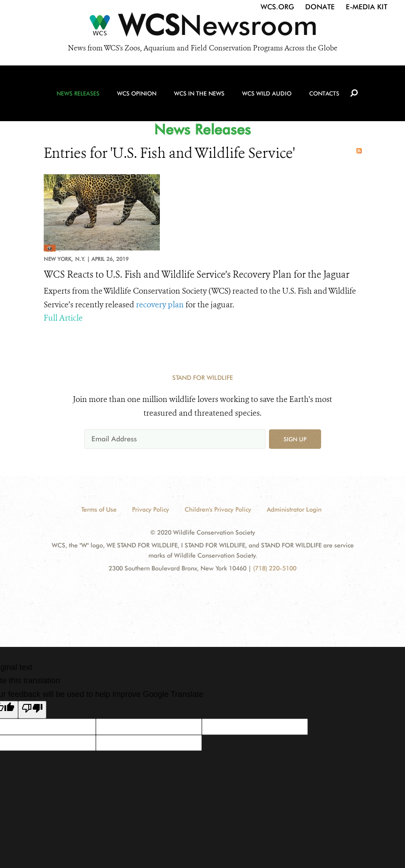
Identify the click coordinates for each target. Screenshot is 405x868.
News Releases (78, 93)
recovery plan (160, 305)
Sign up (295, 439)
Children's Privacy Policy (218, 509)
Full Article (63, 318)
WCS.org (277, 7)
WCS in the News (199, 93)
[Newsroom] (202, 27)
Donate (320, 7)
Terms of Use (99, 509)
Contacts (324, 93)
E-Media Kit (367, 7)
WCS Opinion (137, 93)
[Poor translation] (32, 710)
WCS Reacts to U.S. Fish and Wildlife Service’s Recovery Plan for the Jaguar (197, 275)
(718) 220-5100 (275, 568)
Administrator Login (294, 509)
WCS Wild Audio (267, 93)
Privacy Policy (151, 509)
